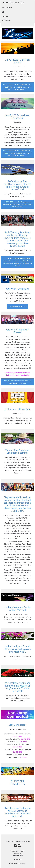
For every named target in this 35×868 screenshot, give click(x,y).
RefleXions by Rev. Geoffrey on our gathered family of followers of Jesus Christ (18, 185)
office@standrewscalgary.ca (18, 863)
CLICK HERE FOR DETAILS (17, 306)
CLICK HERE (18, 736)
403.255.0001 (18, 859)
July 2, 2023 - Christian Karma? (17, 61)
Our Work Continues (17, 289)
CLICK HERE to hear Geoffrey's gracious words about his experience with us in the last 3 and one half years (18, 204)
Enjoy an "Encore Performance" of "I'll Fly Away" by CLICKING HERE (17, 382)
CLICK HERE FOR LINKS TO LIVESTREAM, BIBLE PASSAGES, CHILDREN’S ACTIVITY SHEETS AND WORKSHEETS (17, 87)
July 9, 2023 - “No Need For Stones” (18, 117)
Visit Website (6, 20)
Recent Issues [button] (7, 7)
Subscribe (5, 16)
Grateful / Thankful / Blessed (18, 331)
